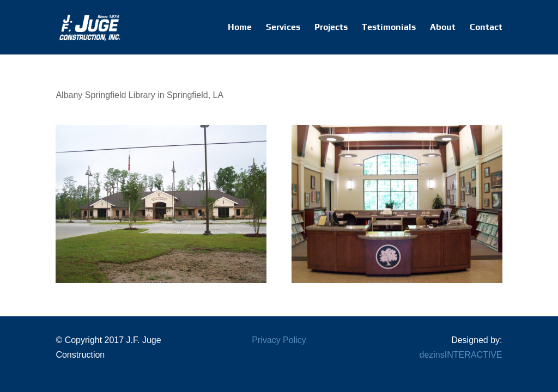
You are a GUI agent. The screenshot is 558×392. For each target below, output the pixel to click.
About (443, 28)
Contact (486, 28)
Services (283, 28)
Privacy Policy (279, 340)
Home (240, 28)
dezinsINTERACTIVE (461, 355)
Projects (331, 28)
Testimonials (389, 28)
